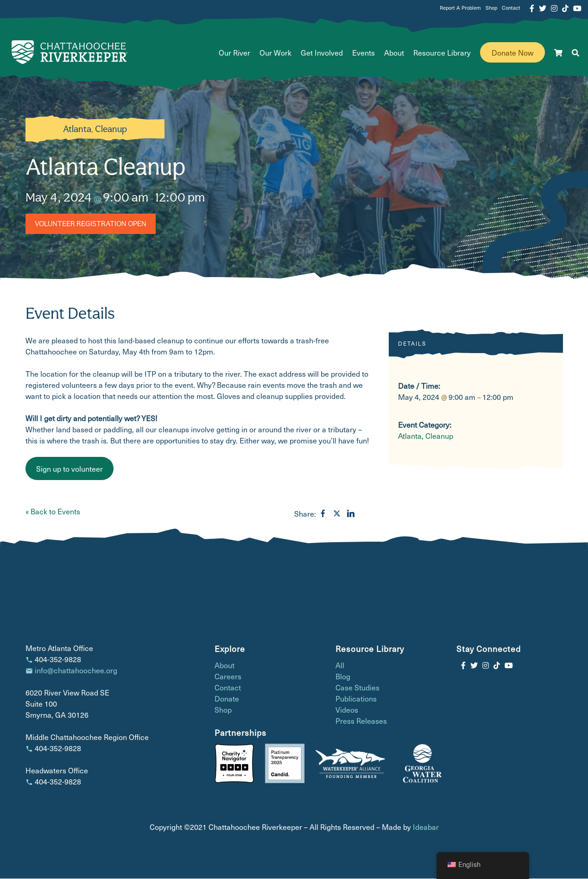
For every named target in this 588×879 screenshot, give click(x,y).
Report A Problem (460, 8)
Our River (234, 53)
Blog (343, 677)
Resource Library (442, 53)
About (394, 53)
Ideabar (426, 827)
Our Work (275, 53)
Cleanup (111, 130)
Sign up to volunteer (70, 469)
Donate (227, 699)
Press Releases (361, 721)
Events (364, 53)
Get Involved (322, 53)
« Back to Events (53, 512)
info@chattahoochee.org (76, 670)
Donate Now (512, 53)
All (340, 666)
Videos (347, 710)
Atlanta (77, 130)
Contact (511, 8)
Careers (228, 677)
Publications (356, 699)
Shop (491, 8)
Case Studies (357, 688)
